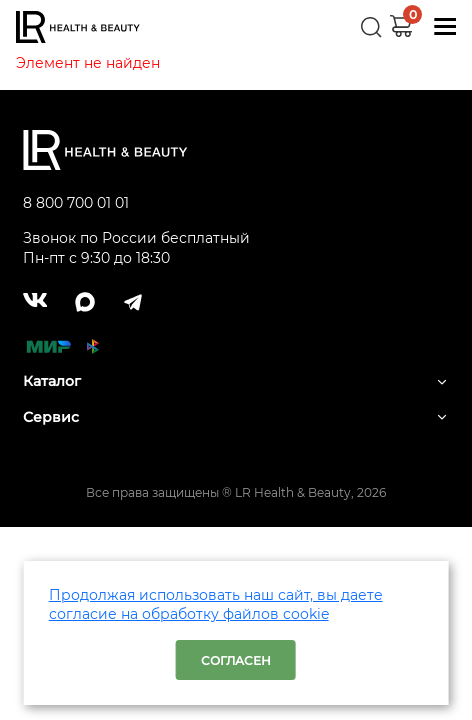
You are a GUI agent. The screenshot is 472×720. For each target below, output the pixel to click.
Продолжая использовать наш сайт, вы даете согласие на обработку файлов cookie (216, 605)
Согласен (236, 660)
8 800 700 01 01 (76, 203)
